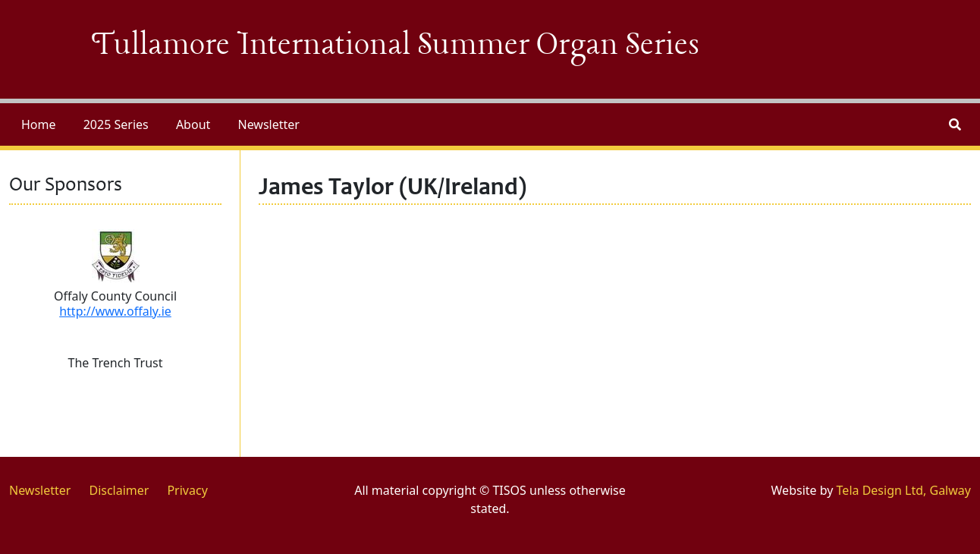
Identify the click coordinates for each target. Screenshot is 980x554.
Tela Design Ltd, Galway (904, 490)
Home (39, 124)
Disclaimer (119, 490)
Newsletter (268, 124)
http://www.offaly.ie (115, 311)
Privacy (187, 490)
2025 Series (116, 124)
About (193, 124)
